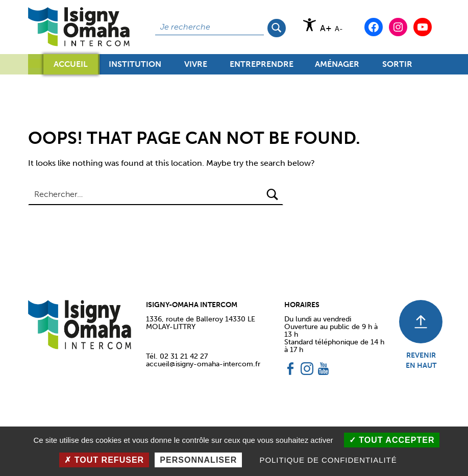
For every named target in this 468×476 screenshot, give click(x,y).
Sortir (397, 67)
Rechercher (277, 27)
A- (339, 29)
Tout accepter (392, 440)
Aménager (337, 67)
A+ (326, 28)
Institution (135, 67)
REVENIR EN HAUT (421, 360)
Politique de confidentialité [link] (328, 460)
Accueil (71, 64)
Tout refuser (104, 460)
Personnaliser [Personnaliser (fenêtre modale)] (198, 460)
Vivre (196, 67)
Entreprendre (262, 67)
